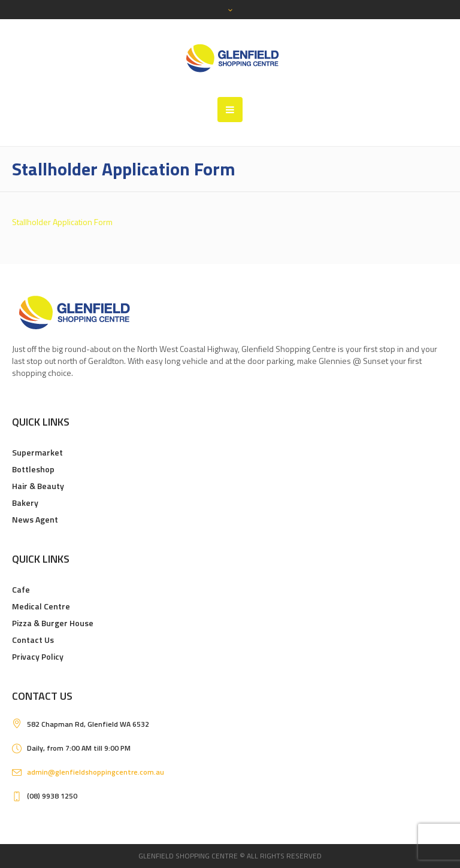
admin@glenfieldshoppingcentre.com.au (96, 772)
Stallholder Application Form (62, 222)
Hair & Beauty (38, 486)
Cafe (21, 589)
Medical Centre (41, 606)
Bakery (25, 503)
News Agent (35, 519)
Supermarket (37, 452)
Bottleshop (33, 469)
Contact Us (33, 640)
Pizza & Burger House (53, 623)
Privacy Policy (38, 656)
